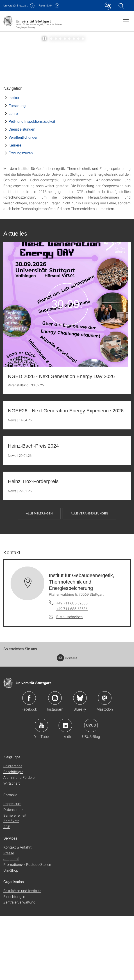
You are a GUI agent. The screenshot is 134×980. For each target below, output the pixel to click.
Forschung (17, 170)
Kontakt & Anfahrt (17, 911)
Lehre (13, 177)
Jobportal (11, 922)
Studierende (13, 830)
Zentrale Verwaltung (19, 966)
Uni (16, 5)
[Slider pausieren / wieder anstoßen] (45, 102)
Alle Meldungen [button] (39, 577)
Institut (14, 162)
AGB (7, 890)
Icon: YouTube (41, 789)
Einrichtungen (14, 960)
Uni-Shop (11, 934)
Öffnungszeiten (21, 217)
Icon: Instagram (55, 762)
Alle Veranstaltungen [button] (89, 577)
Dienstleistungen (22, 193)
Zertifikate (11, 885)
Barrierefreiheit (15, 879)
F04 (46, 5)
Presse (9, 917)
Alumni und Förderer (19, 841)
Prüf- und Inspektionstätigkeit (32, 185)
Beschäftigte (13, 835)
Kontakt (67, 722)
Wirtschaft (12, 847)
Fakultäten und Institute (22, 954)
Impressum (12, 867)
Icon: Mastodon (105, 762)
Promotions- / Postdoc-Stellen (27, 928)
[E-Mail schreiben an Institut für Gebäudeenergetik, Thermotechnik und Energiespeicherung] (66, 680)
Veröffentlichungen (23, 201)
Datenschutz (13, 873)
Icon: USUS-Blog (91, 789)
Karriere (15, 209)
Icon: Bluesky (80, 762)
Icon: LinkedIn (65, 789)
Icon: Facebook (29, 762)
